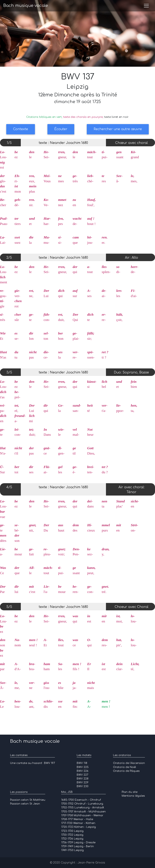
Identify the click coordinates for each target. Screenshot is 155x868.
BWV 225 (83, 767)
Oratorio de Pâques (126, 771)
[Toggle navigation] (146, 6)
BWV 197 (49, 763)
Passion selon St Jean (25, 804)
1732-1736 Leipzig (72, 839)
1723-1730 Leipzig (72, 831)
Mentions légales (133, 796)
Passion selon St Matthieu (28, 800)
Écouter (61, 129)
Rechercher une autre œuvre (118, 129)
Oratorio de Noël (125, 767)
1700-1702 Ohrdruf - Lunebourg (82, 804)
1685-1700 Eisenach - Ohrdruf (81, 800)
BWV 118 (82, 763)
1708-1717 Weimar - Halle (77, 819)
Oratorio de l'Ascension (129, 763)
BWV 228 (83, 779)
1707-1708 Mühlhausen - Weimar (82, 815)
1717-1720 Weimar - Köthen (78, 823)
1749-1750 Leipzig (72, 850)
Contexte (21, 129)
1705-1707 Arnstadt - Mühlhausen (83, 812)
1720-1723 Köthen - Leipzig (79, 827)
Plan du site (130, 792)
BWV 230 (83, 786)
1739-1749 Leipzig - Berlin (77, 846)
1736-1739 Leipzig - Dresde (78, 843)
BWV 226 (83, 771)
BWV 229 (83, 783)
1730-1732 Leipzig (72, 835)
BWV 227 (82, 775)
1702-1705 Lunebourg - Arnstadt (83, 808)
